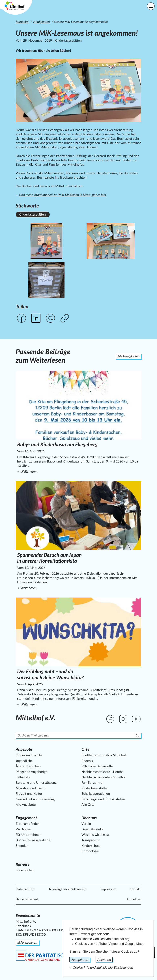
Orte (85, 749)
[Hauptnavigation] (151, 6)
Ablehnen (104, 960)
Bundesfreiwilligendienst (33, 840)
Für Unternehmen (29, 835)
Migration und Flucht (31, 788)
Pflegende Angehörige (32, 772)
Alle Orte (88, 805)
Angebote (24, 749)
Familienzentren (93, 783)
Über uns (89, 818)
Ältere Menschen (28, 766)
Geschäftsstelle (92, 829)
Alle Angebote (26, 805)
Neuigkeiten (42, 22)
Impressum (108, 889)
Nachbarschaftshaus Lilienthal (103, 772)
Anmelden (134, 899)
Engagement (26, 818)
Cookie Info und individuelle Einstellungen (103, 968)
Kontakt (135, 889)
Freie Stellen (25, 870)
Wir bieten (23, 829)
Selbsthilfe (23, 777)
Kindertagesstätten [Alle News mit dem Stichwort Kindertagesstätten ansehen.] (32, 215)
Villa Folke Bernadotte (97, 766)
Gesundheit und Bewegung (35, 799)
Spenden (22, 846)
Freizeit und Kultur (29, 794)
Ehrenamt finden (28, 824)
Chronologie (90, 851)
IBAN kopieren (27, 943)
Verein (86, 824)
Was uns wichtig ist (95, 835)
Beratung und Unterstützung (36, 783)
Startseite (22, 22)
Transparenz (90, 840)
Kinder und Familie (29, 755)
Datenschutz (25, 889)
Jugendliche (24, 761)
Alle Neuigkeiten (128, 357)
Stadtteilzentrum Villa (104, 755)
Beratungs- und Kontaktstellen (103, 799)
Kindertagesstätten (95, 788)
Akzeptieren (80, 960)
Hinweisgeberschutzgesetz (67, 889)
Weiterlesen (56, 471)
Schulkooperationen (96, 794)
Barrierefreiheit (27, 899)
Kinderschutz (91, 846)
